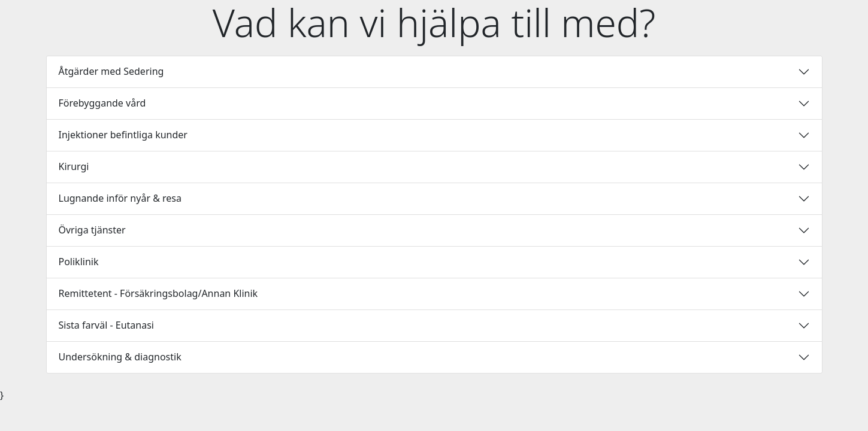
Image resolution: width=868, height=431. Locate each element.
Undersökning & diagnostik (120, 357)
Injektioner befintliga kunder (123, 135)
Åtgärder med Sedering (111, 71)
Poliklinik (79, 262)
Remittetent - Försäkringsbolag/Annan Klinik (158, 293)
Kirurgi (74, 166)
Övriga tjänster (92, 230)
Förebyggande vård (102, 103)
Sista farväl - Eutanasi (106, 325)
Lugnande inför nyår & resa (120, 198)
